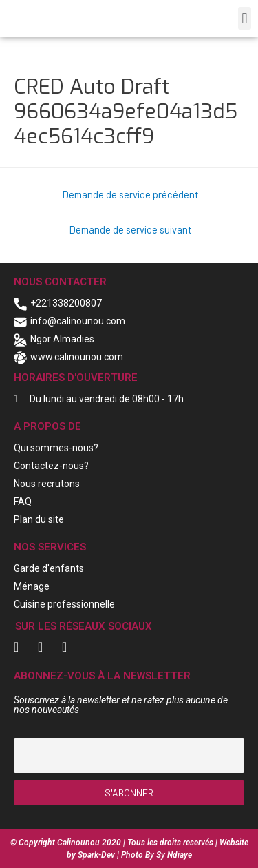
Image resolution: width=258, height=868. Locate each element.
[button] (245, 18)
